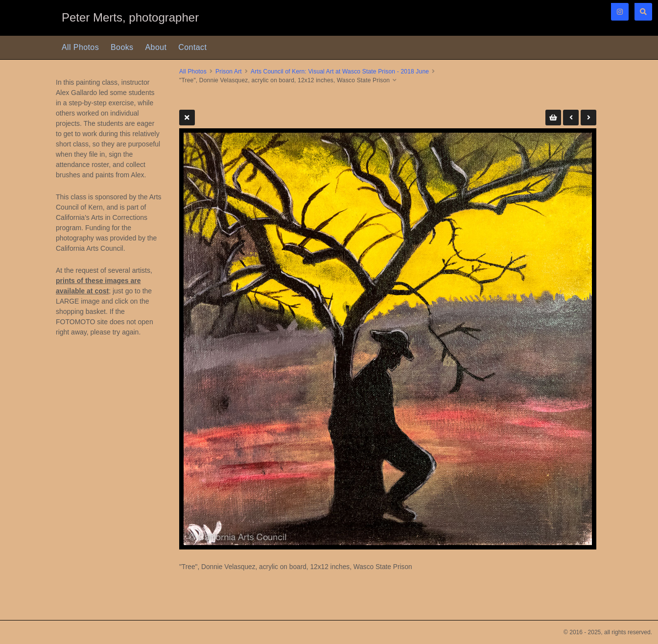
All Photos (80, 47)
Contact (192, 47)
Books (122, 47)
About (156, 47)
